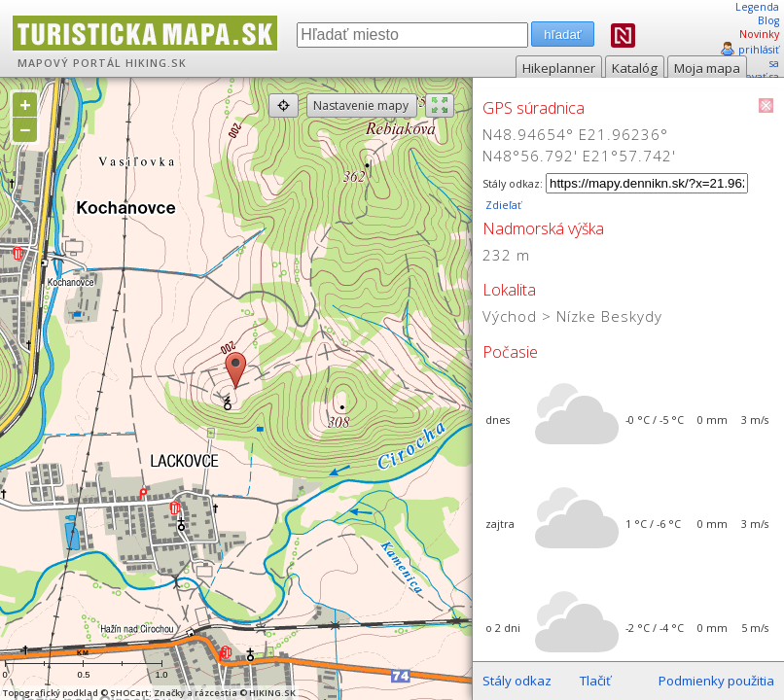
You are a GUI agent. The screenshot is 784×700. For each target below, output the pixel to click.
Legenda (757, 7)
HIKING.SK (156, 63)
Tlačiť (595, 681)
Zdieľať (502, 205)
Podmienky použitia (716, 681)
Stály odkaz (517, 681)
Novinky (759, 34)
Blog (768, 20)
